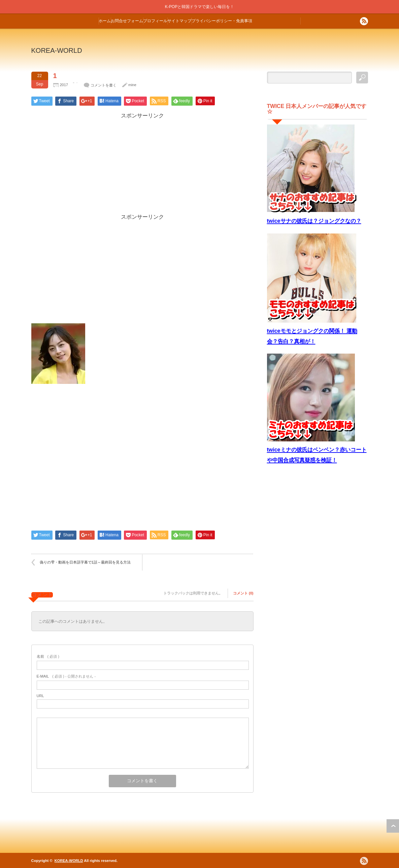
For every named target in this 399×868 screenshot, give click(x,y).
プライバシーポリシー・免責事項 (222, 21)
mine (132, 85)
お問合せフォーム (127, 21)
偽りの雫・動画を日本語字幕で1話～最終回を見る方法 (85, 562)
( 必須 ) (48, 656)
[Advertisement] (142, 167)
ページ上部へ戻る (393, 826)
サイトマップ (179, 21)
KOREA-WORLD (57, 50)
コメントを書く (104, 85)
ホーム (105, 21)
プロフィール (155, 21)
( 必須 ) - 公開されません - (66, 676)
